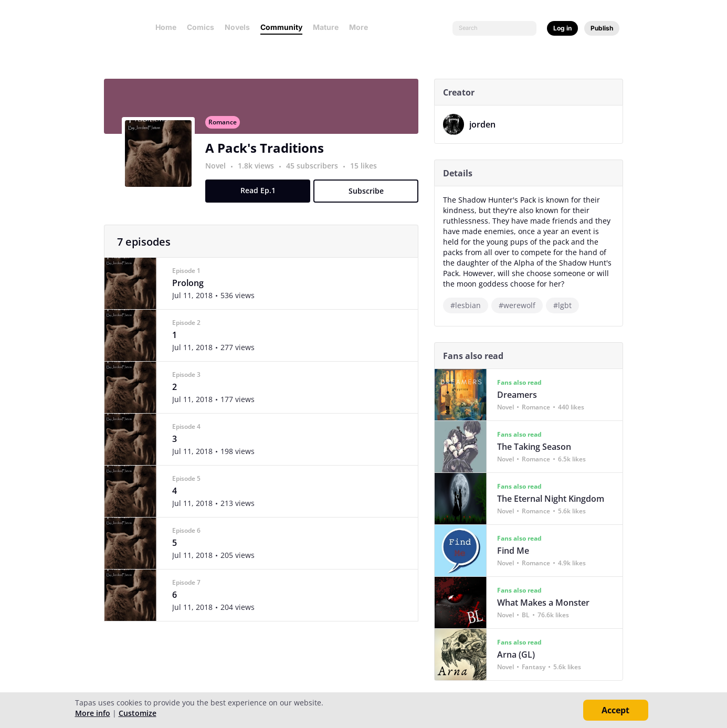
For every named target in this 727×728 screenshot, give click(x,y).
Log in (562, 28)
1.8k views (261, 171)
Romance (227, 128)
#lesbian (470, 305)
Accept (615, 710)
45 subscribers (317, 171)
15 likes (368, 171)
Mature (326, 27)
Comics (201, 27)
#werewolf (521, 305)
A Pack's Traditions (269, 154)
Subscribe (370, 197)
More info (93, 713)
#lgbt (567, 305)
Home (166, 27)
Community (281, 27)
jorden (487, 124)
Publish (602, 28)
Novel (220, 171)
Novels (237, 27)
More (362, 27)
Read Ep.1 (262, 196)
